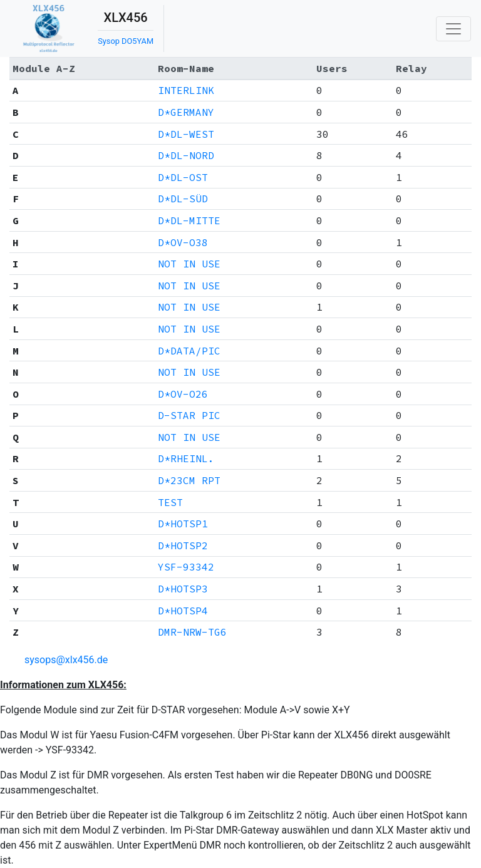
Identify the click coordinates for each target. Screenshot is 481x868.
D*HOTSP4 (183, 611)
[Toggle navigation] (453, 29)
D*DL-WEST (186, 134)
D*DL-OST (183, 177)
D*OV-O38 (183, 242)
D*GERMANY (186, 112)
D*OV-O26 (183, 394)
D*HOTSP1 (183, 524)
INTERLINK (186, 90)
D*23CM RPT (189, 480)
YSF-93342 (186, 567)
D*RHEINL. (186, 458)
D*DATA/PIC (189, 351)
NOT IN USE (189, 264)
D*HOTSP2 (183, 545)
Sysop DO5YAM (126, 41)
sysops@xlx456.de (66, 660)
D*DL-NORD (186, 155)
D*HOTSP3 (183, 589)
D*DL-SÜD (183, 199)
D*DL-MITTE (189, 220)
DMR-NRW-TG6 (192, 632)
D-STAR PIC (189, 415)
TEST (170, 502)
